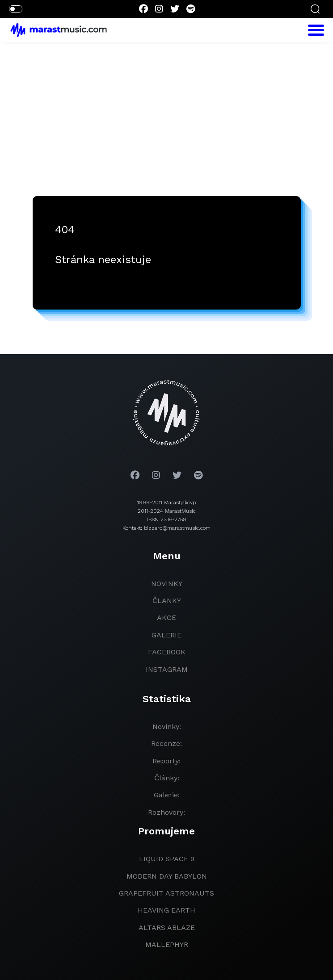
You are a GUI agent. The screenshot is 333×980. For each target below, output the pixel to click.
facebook (167, 652)
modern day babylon (167, 876)
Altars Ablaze (167, 928)
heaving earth (166, 910)
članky (167, 601)
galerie (166, 635)
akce (166, 618)
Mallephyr (167, 944)
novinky (167, 584)
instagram (167, 669)
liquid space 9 (167, 859)
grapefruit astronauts (166, 893)
